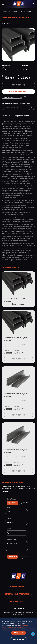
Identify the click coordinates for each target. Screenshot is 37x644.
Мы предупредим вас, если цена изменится (16, 103)
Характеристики (22, 116)
